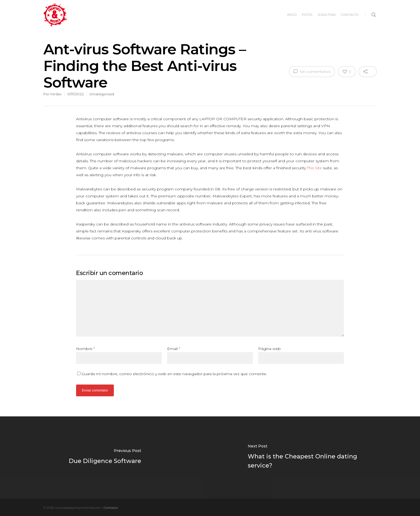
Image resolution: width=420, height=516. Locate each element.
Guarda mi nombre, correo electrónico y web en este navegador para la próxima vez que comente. (174, 374)
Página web (269, 349)
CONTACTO (350, 15)
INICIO (292, 15)
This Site (314, 168)
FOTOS (307, 15)
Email (174, 349)
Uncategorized (102, 94)
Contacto (111, 508)
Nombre (85, 349)
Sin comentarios (312, 71)
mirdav (56, 94)
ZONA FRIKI (327, 15)
